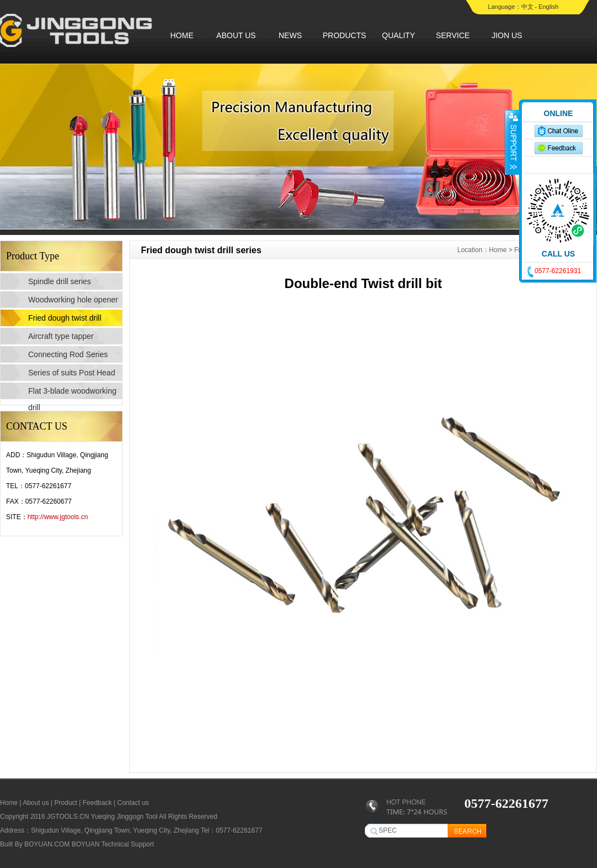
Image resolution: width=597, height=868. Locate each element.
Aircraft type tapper (61, 336)
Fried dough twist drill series (65, 320)
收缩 (512, 142)
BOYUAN (85, 844)
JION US (507, 35)
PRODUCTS (345, 35)
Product (66, 803)
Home (498, 250)
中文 (527, 7)
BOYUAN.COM (47, 844)
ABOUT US (236, 35)
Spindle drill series (60, 281)
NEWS (290, 35)
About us (36, 803)
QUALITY (399, 35)
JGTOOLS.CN (68, 817)
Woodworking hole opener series (73, 302)
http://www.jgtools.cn (58, 517)
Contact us (133, 803)
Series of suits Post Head (72, 373)
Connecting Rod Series (68, 354)
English (548, 7)
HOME (182, 35)
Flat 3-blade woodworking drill (72, 393)
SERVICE (452, 35)
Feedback (97, 803)
